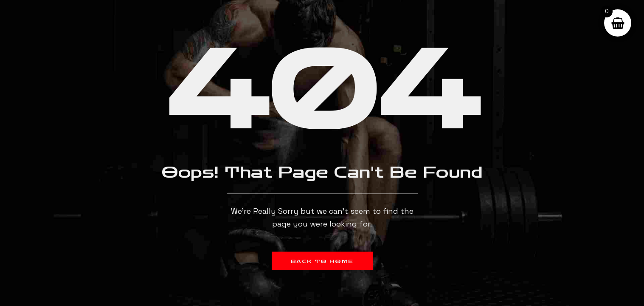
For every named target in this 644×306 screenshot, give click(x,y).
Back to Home (322, 261)
